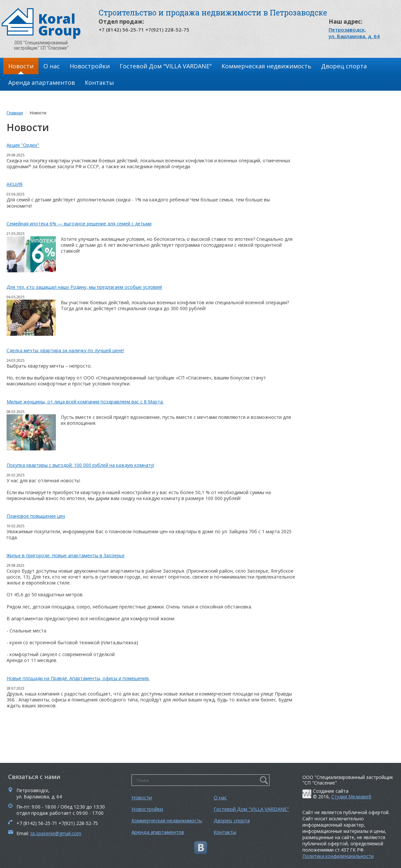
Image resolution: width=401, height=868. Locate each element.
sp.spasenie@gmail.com (56, 833)
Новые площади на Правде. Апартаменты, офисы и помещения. (78, 678)
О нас (52, 66)
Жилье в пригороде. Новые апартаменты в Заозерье (66, 555)
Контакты (99, 82)
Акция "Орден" (23, 145)
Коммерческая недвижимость (266, 66)
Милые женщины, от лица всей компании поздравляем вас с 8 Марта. (85, 402)
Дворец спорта (344, 66)
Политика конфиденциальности (338, 856)
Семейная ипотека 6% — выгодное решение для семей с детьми (79, 224)
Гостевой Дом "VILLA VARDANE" (166, 66)
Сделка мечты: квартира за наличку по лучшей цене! (65, 350)
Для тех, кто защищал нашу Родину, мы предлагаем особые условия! (84, 287)
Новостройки (90, 66)
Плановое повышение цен (36, 516)
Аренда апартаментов (42, 82)
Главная (15, 113)
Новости (21, 66)
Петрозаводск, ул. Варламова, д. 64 (354, 33)
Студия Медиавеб (351, 797)
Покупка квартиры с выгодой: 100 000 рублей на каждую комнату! (80, 465)
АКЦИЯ (14, 184)
